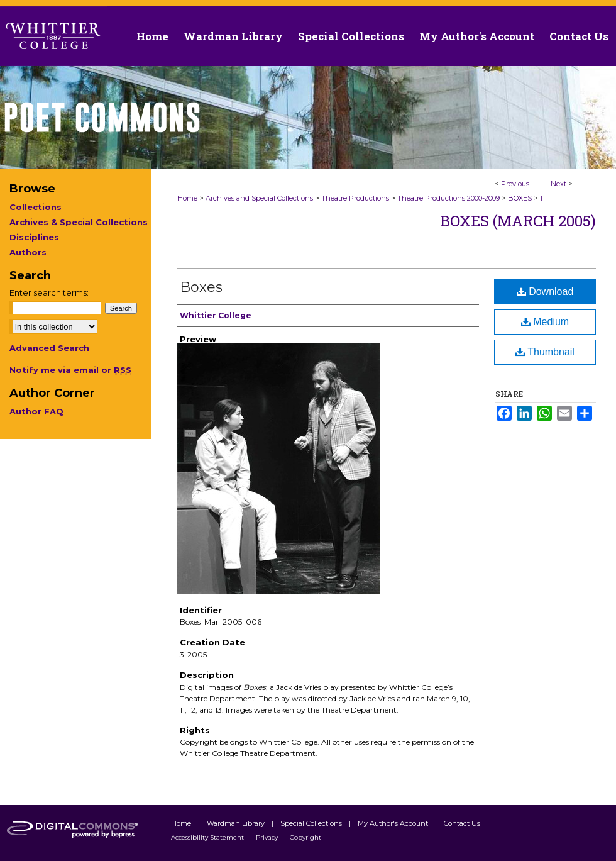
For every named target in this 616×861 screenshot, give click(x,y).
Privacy (268, 837)
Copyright (305, 837)
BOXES (520, 198)
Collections (36, 207)
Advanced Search (49, 348)
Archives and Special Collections (259, 198)
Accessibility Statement (208, 837)
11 (542, 198)
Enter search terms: (49, 292)
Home (187, 198)
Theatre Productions (355, 198)
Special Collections (312, 823)
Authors (28, 252)
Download (545, 292)
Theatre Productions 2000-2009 (448, 198)
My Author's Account (394, 823)
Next (558, 184)
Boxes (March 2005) (518, 221)
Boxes (201, 287)
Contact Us (579, 36)
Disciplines (34, 237)
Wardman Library (237, 823)
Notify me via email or (70, 370)
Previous (515, 184)
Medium (545, 322)
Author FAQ (36, 411)
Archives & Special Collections (79, 222)
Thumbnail (545, 352)
